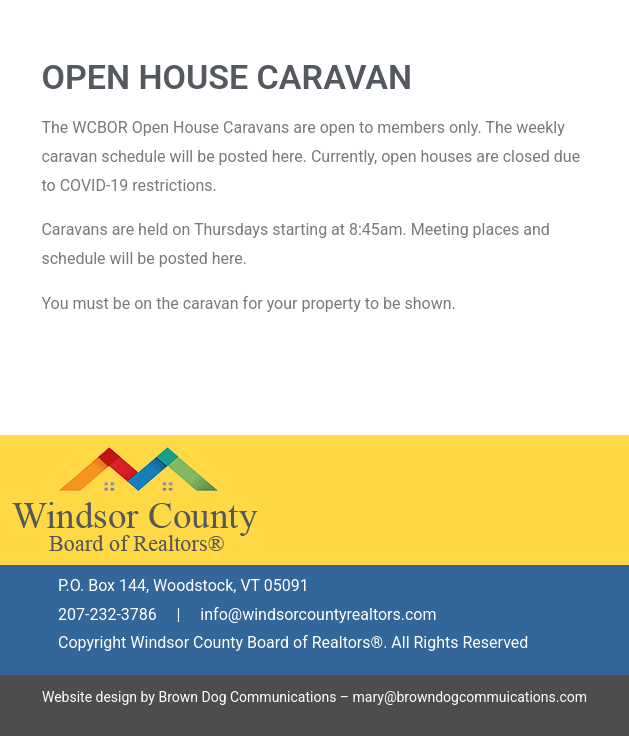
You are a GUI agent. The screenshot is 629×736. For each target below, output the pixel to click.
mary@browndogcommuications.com (470, 697)
